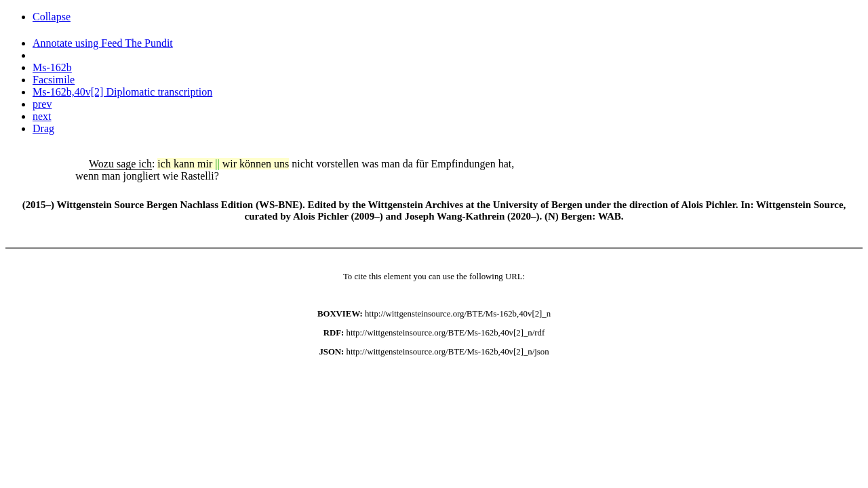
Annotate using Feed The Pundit (103, 43)
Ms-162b (52, 67)
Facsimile (54, 80)
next (42, 116)
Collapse (52, 17)
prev (42, 104)
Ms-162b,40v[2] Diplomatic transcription (122, 92)
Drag (43, 128)
